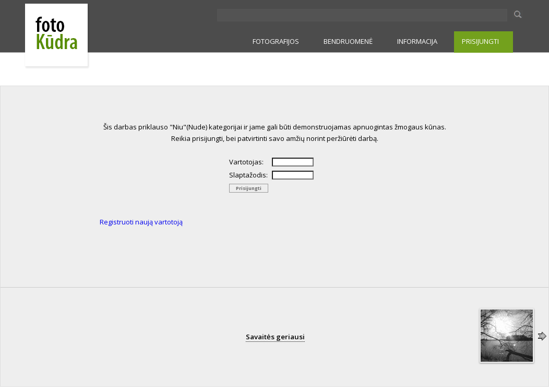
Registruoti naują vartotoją (141, 222)
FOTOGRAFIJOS (276, 41)
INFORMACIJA (417, 41)
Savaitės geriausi (275, 337)
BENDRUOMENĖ (348, 41)
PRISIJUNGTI (480, 41)
